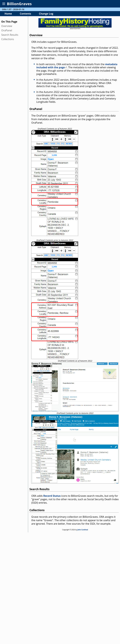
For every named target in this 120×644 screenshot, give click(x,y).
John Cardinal (83, 530)
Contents (25, 14)
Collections (8, 39)
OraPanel (7, 30)
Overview (7, 26)
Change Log (46, 14)
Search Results (10, 35)
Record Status (52, 496)
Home (8, 14)
